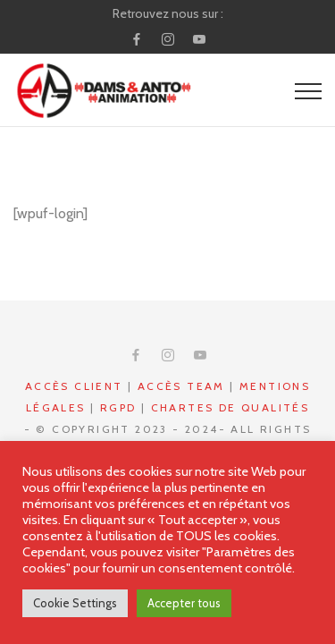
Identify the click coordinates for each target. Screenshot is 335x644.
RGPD (118, 407)
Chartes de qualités (230, 407)
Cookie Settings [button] (75, 603)
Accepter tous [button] (184, 603)
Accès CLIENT (74, 386)
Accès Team (181, 386)
